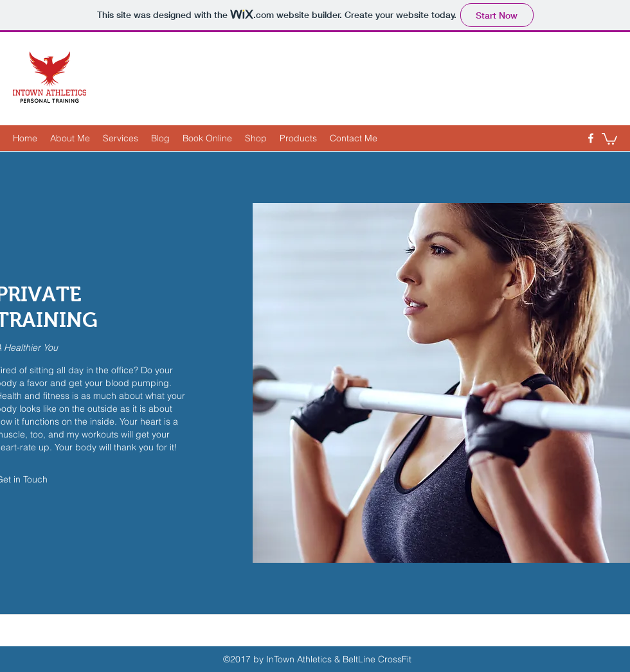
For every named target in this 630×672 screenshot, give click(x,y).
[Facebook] (591, 138)
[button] (609, 138)
